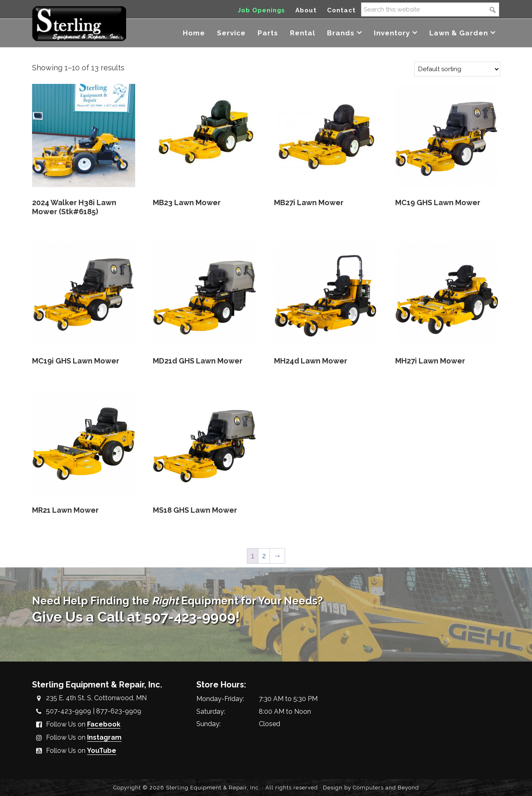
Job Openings (261, 10)
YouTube (102, 751)
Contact (341, 10)
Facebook (104, 724)
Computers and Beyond (386, 788)
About (306, 10)
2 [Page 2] (264, 556)
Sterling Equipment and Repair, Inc (79, 24)
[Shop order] (457, 69)
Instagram (104, 737)
